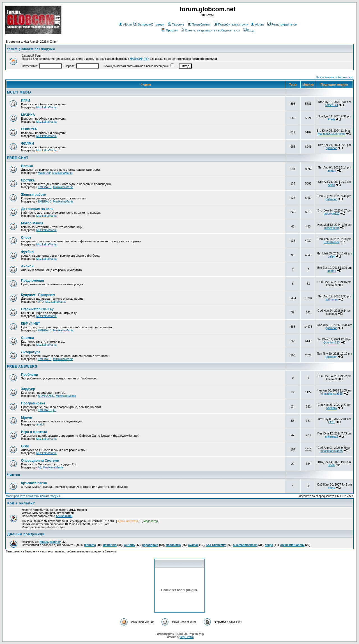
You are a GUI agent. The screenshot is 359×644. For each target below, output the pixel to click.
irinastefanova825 (332, 394)
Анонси (27, 266)
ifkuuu (44, 542)
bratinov (55, 542)
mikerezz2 (332, 437)
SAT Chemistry (216, 545)
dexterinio (110, 545)
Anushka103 (64, 516)
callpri (332, 257)
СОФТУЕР (29, 129)
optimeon (332, 148)
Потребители (199, 24)
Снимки (27, 338)
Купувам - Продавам (38, 295)
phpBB (172, 634)
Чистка (14, 475)
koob (332, 465)
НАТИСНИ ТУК (140, 59)
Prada (332, 120)
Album (125, 24)
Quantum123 (332, 343)
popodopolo (150, 545)
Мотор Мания (32, 223)
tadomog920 (332, 214)
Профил (170, 30)
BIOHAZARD (46, 396)
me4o (332, 488)
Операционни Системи (40, 461)
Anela (332, 185)
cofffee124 (332, 105)
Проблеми (30, 375)
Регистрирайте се (282, 24)
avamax (193, 545)
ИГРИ (26, 101)
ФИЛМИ (27, 144)
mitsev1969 (332, 228)
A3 (54, 410)
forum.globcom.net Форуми (31, 49)
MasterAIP (44, 173)
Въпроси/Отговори (149, 24)
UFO (41, 302)
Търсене (176, 24)
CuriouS (129, 545)
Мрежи (27, 418)
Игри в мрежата (34, 432)
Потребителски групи (231, 24)
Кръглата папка (34, 483)
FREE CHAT (18, 158)
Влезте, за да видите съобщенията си (210, 30)
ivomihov (331, 408)
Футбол (27, 252)
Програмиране (33, 403)
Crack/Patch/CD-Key (37, 309)
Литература (31, 352)
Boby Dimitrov (187, 637)
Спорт (26, 238)
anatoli (331, 171)
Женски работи (34, 195)
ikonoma (90, 545)
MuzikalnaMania (46, 107)
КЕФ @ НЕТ (31, 324)
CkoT (332, 422)
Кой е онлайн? (21, 503)
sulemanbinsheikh (245, 545)
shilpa (269, 545)
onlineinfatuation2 (292, 545)
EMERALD (45, 187)
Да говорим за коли (37, 209)
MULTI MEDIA (19, 92)
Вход (249, 30)
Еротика (28, 180)
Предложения (33, 281)
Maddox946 (173, 545)
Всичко (27, 166)
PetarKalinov (332, 242)
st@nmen (332, 300)
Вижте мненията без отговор (334, 77)
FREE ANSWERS (22, 367)
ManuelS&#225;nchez (332, 134)
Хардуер (28, 389)
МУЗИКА (28, 115)
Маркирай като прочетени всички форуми (33, 496)
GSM (25, 446)
